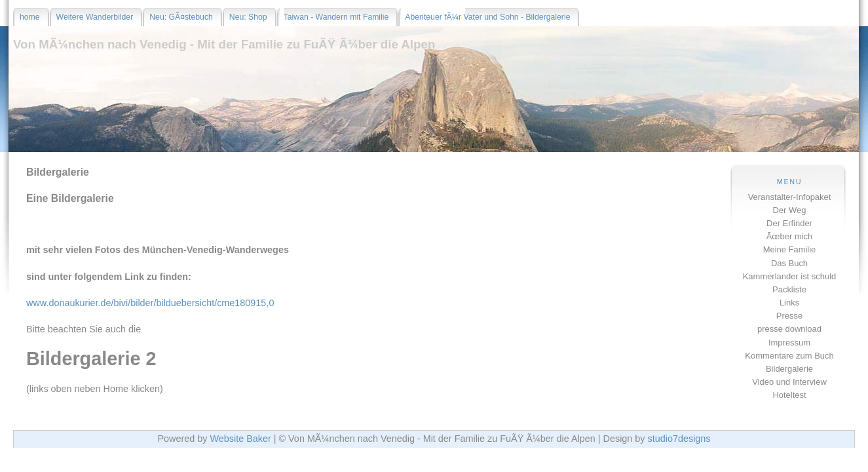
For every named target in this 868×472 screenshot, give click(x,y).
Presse (789, 316)
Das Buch (789, 263)
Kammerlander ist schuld (790, 276)
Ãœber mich (790, 236)
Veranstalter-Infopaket (790, 197)
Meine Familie (790, 249)
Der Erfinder (789, 223)
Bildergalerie (789, 369)
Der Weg (790, 210)
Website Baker (240, 439)
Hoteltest (789, 395)
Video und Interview (789, 382)
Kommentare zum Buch (789, 356)
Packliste (789, 289)
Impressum (789, 343)
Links (789, 303)
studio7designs (679, 439)
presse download (789, 329)
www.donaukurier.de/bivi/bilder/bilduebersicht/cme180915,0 (150, 303)
